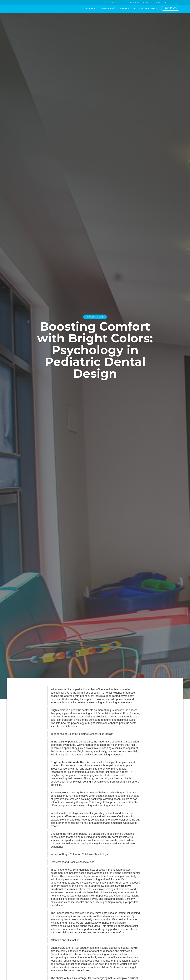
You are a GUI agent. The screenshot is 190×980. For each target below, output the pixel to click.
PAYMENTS (171, 8)
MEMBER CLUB (127, 8)
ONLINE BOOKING (149, 8)
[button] (90, 9)
